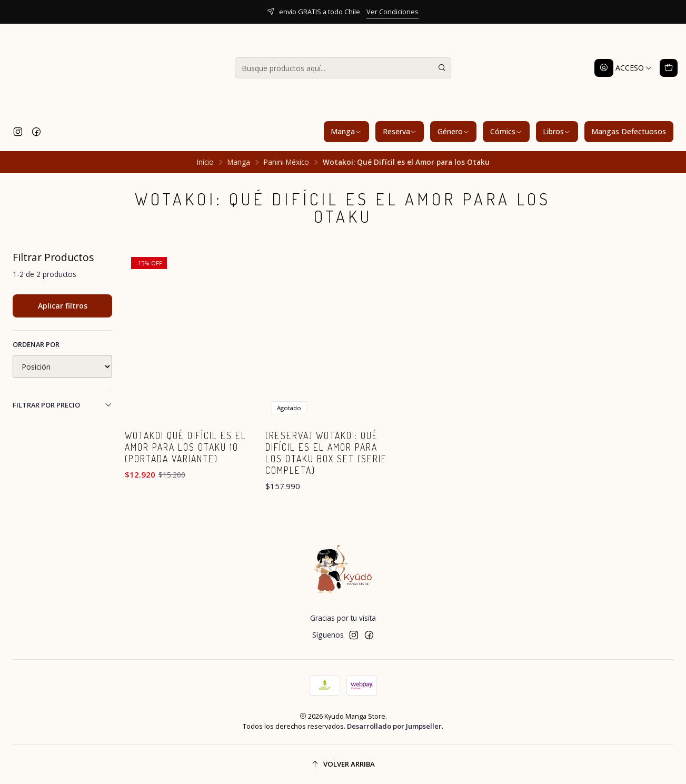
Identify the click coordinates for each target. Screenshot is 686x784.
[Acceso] (623, 68)
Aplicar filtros (63, 306)
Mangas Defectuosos (629, 131)
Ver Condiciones (392, 12)
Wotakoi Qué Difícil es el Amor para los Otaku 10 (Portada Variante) (186, 447)
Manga (346, 131)
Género (454, 131)
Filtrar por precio (62, 405)
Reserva (400, 131)
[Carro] (669, 68)
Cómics (506, 131)
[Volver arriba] (343, 764)
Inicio (205, 162)
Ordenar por (36, 344)
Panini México (286, 162)
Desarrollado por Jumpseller (394, 726)
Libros (557, 131)
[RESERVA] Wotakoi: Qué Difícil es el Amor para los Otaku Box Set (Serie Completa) (326, 453)
